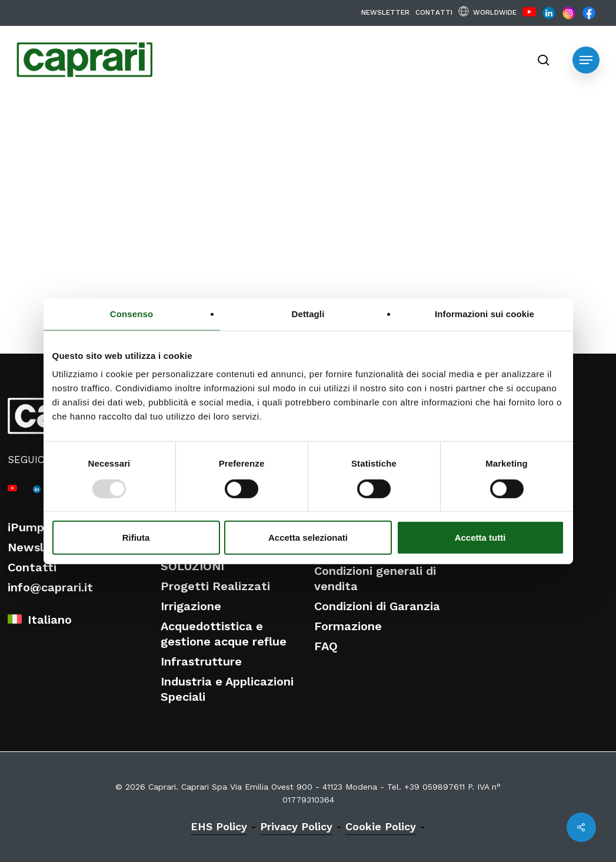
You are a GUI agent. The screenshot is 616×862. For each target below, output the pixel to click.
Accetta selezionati (308, 537)
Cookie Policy (381, 826)
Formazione (348, 626)
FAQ (326, 646)
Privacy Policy (296, 826)
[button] (586, 60)
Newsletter (41, 547)
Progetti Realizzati (215, 586)
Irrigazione (191, 606)
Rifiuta (136, 537)
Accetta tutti (480, 537)
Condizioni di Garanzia (377, 606)
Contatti (32, 567)
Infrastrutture (201, 661)
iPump (26, 527)
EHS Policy (219, 826)
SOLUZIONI (192, 566)
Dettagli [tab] (308, 313)
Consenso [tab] (131, 313)
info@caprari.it (50, 587)
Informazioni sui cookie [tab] (485, 313)
